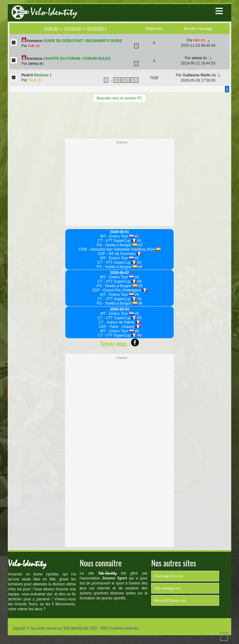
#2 (136, 258)
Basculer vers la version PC (119, 98)
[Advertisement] (119, 120)
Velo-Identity (54, 12)
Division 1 (43, 75)
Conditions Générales (124, 628)
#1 (136, 236)
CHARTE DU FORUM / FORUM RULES (77, 59)
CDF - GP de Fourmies (120, 254)
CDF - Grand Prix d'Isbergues (119, 290)
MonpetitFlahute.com (170, 600)
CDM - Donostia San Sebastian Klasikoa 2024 (119, 249)
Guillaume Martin (199, 75)
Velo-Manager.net (167, 588)
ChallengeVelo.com (169, 576)
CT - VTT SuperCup (117, 241)
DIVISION (73, 29)
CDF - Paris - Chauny (119, 327)
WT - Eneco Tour (117, 236)
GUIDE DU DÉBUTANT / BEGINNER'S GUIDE (83, 41)
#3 (140, 245)
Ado (34, 46)
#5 (140, 286)
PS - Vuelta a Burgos (117, 245)
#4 (140, 267)
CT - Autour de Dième (119, 322)
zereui (36, 64)
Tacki (35, 80)
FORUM (51, 29)
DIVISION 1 (97, 29)
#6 (140, 303)
